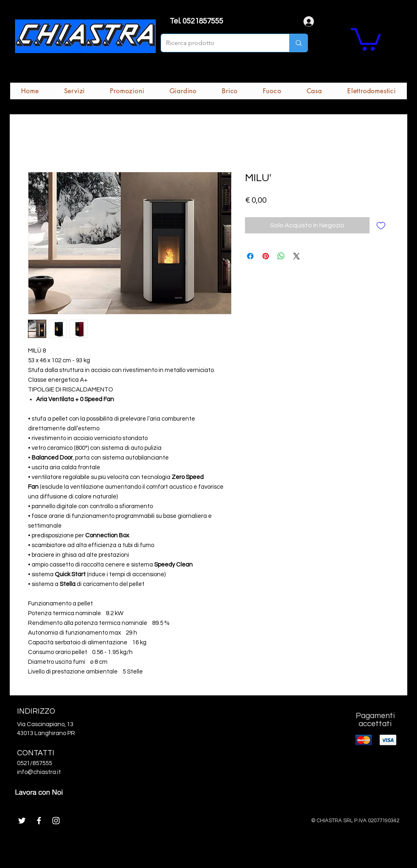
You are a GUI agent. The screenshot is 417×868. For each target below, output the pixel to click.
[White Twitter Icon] (22, 821)
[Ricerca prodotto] (219, 43)
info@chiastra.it (39, 772)
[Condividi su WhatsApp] (281, 256)
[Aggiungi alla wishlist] (381, 225)
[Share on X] (297, 256)
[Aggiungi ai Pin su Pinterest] (266, 256)
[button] (366, 38)
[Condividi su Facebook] (250, 256)
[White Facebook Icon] (39, 821)
